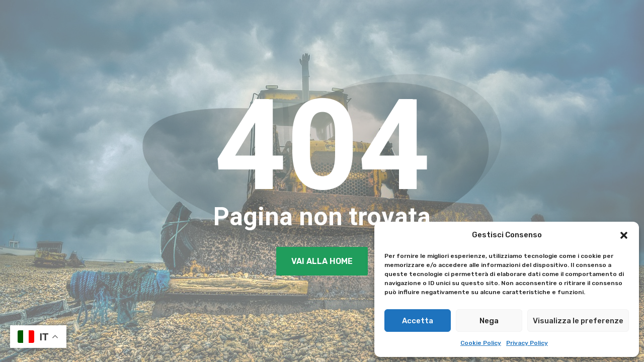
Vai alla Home (322, 261)
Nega (489, 321)
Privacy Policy (527, 343)
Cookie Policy (481, 343)
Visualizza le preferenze (578, 321)
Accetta (418, 321)
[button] (624, 235)
